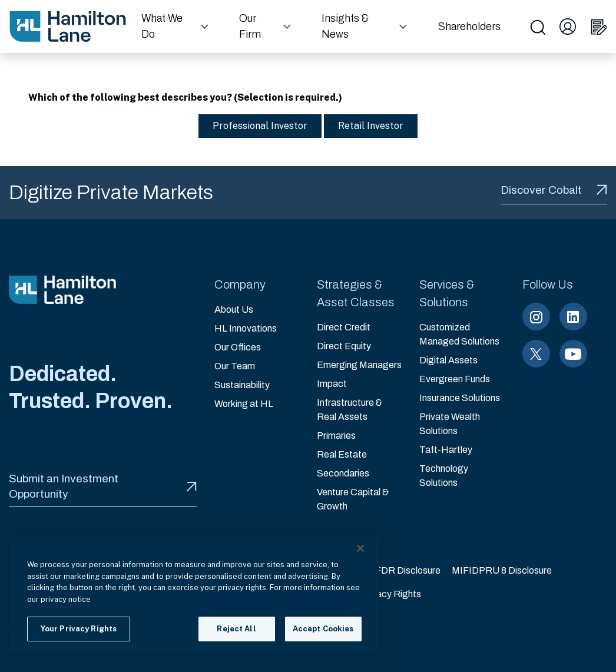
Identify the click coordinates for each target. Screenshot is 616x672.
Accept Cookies (323, 629)
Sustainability (242, 385)
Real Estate (342, 454)
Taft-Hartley (446, 450)
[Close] (360, 548)
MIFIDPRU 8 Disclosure (502, 570)
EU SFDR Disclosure (397, 570)
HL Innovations (246, 328)
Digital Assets (448, 360)
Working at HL (244, 404)
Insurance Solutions (460, 398)
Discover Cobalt (554, 190)
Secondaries (343, 473)
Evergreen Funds (455, 379)
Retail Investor (365, 126)
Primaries (336, 436)
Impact (332, 384)
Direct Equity (344, 346)
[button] (176, 27)
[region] (194, 594)
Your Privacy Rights (381, 594)
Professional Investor (254, 126)
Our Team (235, 366)
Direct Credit (344, 327)
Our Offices (238, 347)
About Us (234, 309)
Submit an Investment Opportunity (103, 486)
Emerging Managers (359, 365)
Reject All (236, 629)
